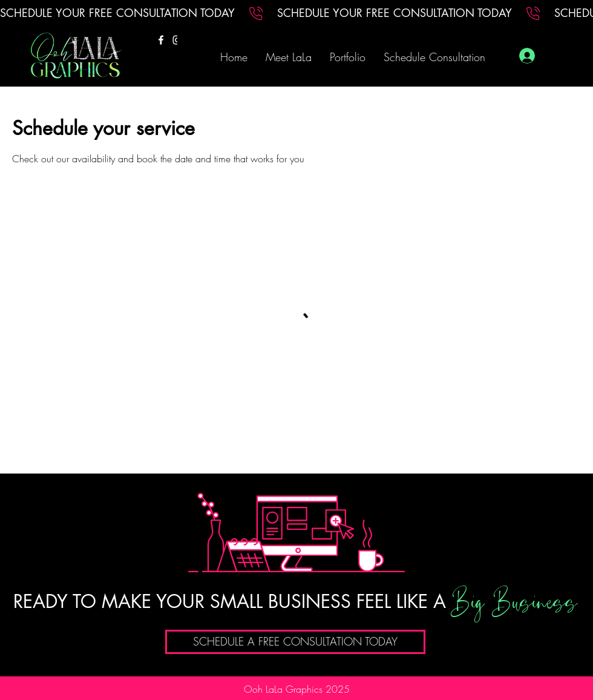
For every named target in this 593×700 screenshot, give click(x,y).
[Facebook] (161, 40)
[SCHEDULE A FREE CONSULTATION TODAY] (295, 642)
